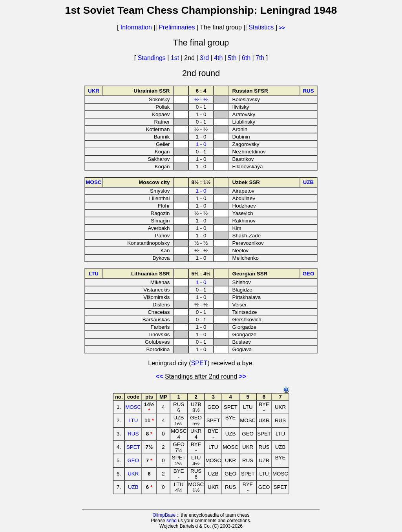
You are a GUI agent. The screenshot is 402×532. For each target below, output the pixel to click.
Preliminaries (177, 27)
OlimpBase (164, 515)
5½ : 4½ (201, 274)
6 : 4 (201, 91)
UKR (133, 474)
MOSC (133, 407)
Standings (152, 58)
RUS (133, 434)
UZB (133, 487)
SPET (199, 363)
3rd (205, 58)
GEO (133, 460)
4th (219, 58)
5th (233, 58)
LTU (133, 420)
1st (176, 58)
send (172, 521)
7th (261, 58)
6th (247, 58)
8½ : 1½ (201, 182)
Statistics (261, 27)
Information (136, 27)
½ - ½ (201, 99)
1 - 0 (201, 144)
